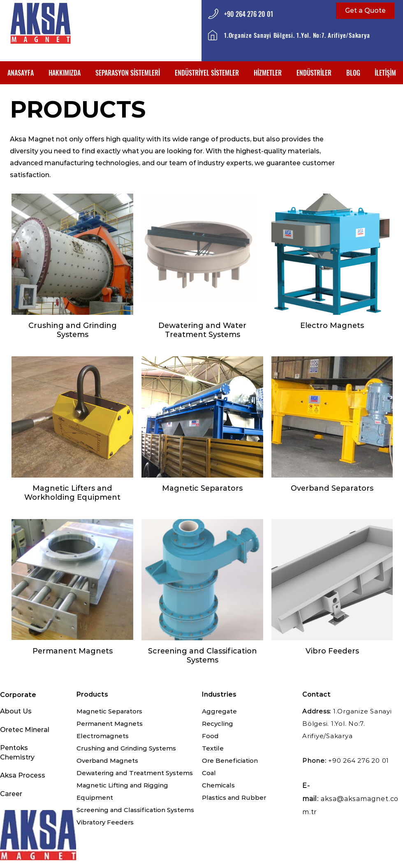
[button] (128, 73)
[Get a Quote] (365, 11)
